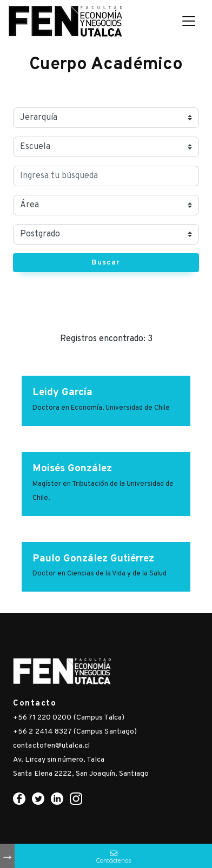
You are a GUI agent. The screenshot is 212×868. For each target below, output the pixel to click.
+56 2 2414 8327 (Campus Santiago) (75, 732)
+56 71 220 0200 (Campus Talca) (69, 718)
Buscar (106, 263)
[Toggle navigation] (189, 21)
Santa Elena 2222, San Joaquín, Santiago (81, 774)
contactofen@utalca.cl (51, 746)
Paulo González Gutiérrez (93, 559)
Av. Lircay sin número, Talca (59, 760)
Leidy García (62, 392)
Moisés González (72, 469)
